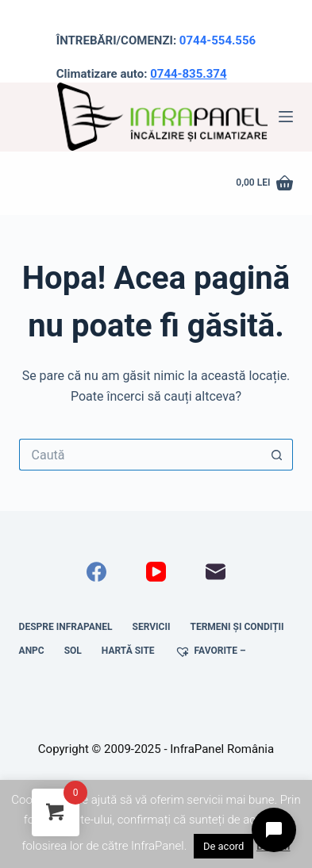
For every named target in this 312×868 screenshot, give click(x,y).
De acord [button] (224, 846)
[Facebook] (96, 572)
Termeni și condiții (237, 627)
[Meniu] (286, 117)
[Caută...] (141, 455)
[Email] (216, 572)
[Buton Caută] (277, 455)
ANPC (32, 651)
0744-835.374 (188, 74)
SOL (73, 651)
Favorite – (210, 651)
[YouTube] (156, 572)
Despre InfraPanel (66, 627)
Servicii (152, 627)
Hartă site (128, 651)
